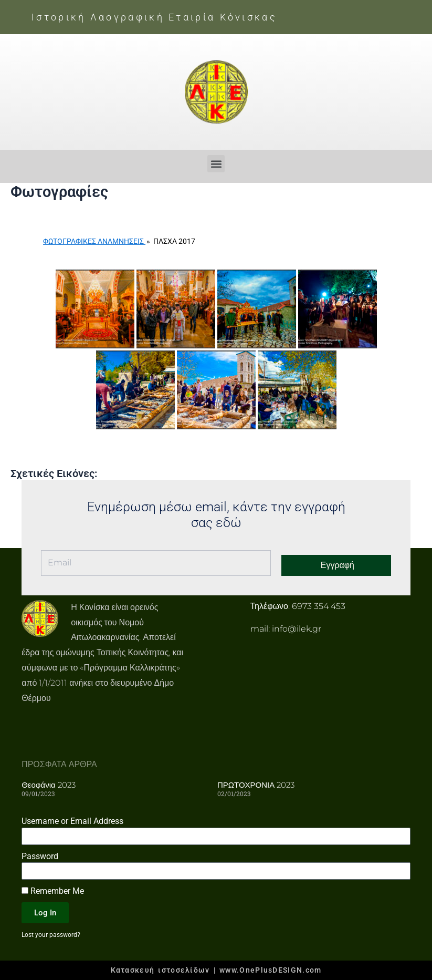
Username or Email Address (72, 821)
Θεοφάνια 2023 (49, 785)
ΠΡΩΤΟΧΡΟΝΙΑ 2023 (256, 785)
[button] (216, 164)
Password (40, 856)
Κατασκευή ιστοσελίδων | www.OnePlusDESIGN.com (216, 970)
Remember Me (53, 891)
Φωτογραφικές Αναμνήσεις (94, 241)
